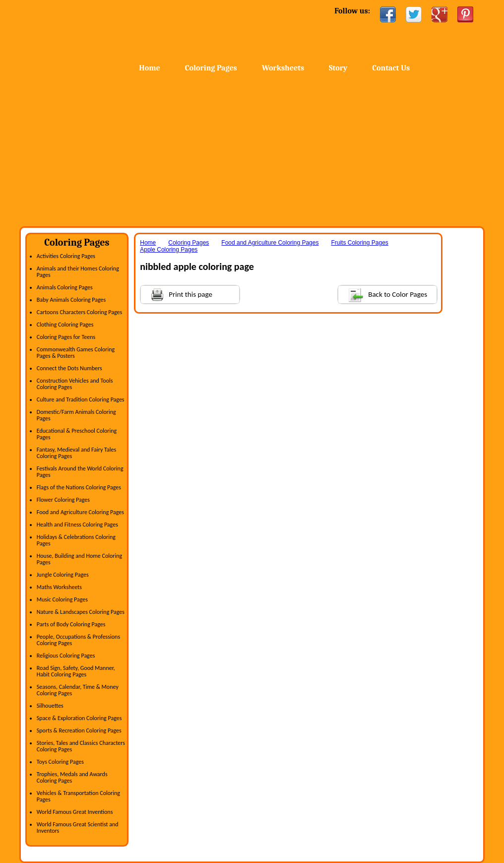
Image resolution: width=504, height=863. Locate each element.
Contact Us (391, 68)
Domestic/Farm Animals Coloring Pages (76, 415)
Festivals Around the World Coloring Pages (80, 472)
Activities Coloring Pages (66, 256)
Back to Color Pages (383, 294)
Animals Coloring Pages (65, 287)
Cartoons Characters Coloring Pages (79, 312)
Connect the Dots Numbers (69, 368)
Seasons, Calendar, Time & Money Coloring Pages (78, 690)
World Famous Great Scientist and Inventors (78, 828)
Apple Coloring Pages (169, 250)
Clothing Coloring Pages (65, 325)
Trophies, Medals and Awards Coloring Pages (72, 777)
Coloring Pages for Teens (66, 337)
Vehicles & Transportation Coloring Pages (78, 796)
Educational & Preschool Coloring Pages (77, 434)
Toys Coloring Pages (60, 762)
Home (98, 30)
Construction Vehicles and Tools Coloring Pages (75, 384)
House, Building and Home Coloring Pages (79, 559)
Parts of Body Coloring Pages (71, 624)
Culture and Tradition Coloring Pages (81, 399)
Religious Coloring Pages (66, 656)
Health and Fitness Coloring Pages (77, 525)
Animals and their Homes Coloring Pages (78, 272)
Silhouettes (50, 706)
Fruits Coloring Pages (359, 243)
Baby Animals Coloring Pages (71, 300)
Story (338, 68)
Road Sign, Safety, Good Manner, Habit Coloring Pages (76, 671)
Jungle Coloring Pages (63, 575)
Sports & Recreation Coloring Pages (79, 730)
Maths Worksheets (59, 587)
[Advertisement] (252, 152)
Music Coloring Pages (62, 599)
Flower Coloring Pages (63, 500)
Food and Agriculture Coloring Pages (80, 512)
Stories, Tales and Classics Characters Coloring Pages (81, 746)
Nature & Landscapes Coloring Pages (81, 612)
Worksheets (283, 68)
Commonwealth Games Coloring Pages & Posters (76, 353)
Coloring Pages (211, 68)
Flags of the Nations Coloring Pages (79, 487)
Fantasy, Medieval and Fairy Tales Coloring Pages (76, 453)
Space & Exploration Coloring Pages (79, 718)
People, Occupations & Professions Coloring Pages (78, 640)
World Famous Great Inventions (75, 812)
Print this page (177, 294)
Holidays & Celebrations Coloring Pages (76, 540)
